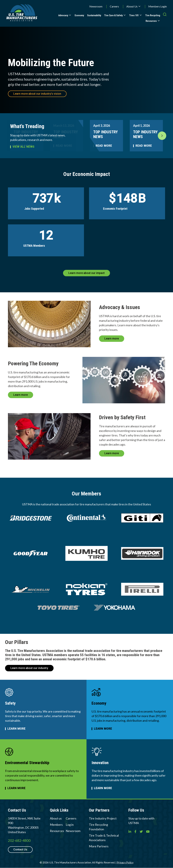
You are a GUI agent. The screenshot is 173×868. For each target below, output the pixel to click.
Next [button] (162, 136)
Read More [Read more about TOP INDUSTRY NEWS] (104, 146)
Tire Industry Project (103, 818)
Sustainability (94, 15)
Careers (114, 6)
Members (56, 825)
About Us (132, 6)
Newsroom (96, 6)
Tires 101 (134, 15)
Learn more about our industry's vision (37, 94)
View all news (23, 147)
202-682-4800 (19, 840)
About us (56, 818)
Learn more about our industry (29, 668)
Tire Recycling (153, 15)
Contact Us (20, 849)
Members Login (158, 6)
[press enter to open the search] (165, 18)
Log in (70, 825)
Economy (79, 15)
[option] (106, 136)
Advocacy (63, 15)
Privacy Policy (125, 862)
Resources (151, 21)
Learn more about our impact (86, 273)
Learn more (112, 339)
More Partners (99, 846)
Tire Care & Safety (113, 15)
